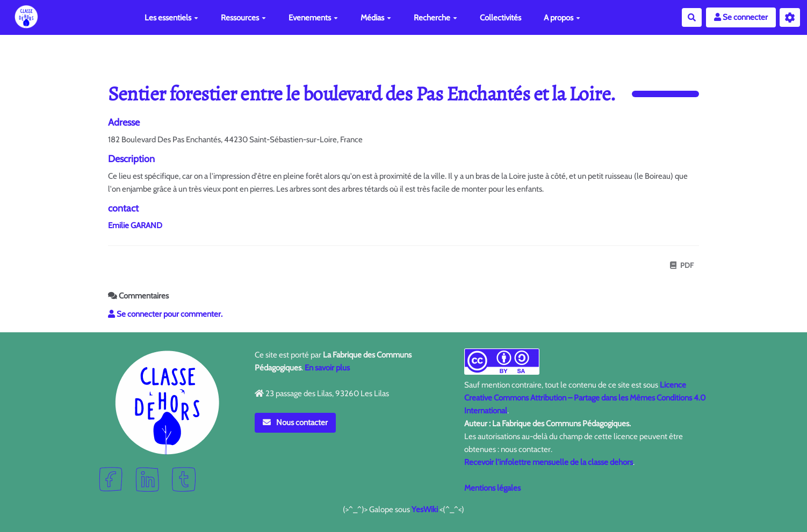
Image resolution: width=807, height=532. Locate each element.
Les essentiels (171, 18)
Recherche (435, 18)
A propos (562, 18)
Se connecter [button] (741, 17)
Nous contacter (296, 422)
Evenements (313, 18)
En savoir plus (327, 368)
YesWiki (425, 509)
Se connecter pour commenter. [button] (165, 314)
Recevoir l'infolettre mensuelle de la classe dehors (549, 462)
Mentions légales (492, 488)
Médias (376, 18)
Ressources (243, 18)
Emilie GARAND (135, 225)
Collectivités (500, 18)
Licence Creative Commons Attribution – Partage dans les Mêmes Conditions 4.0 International (585, 398)
